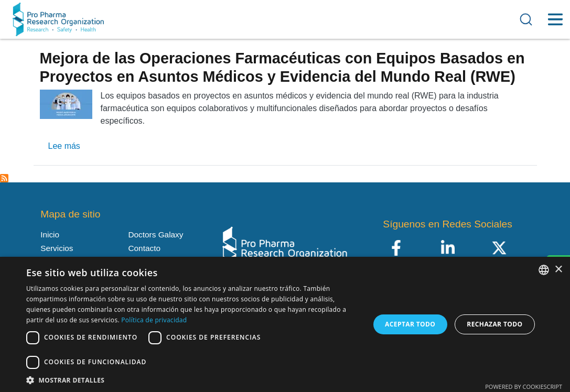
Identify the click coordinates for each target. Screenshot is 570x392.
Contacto (144, 248)
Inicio (50, 235)
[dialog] (285, 324)
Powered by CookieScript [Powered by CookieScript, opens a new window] (524, 386)
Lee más (64, 146)
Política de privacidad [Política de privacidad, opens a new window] (154, 320)
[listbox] (544, 270)
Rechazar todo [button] (494, 324)
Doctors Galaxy (155, 235)
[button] (193, 379)
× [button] (558, 270)
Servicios (57, 248)
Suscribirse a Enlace (4, 178)
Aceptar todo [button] (410, 324)
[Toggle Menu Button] (555, 19)
